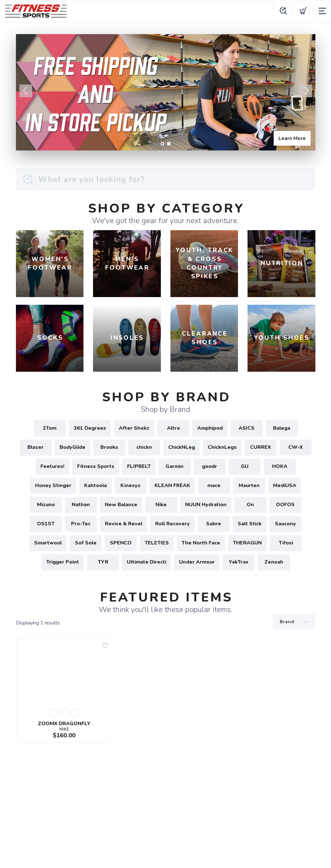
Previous (26, 91)
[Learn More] (166, 92)
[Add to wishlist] (105, 646)
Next (306, 91)
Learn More (292, 138)
